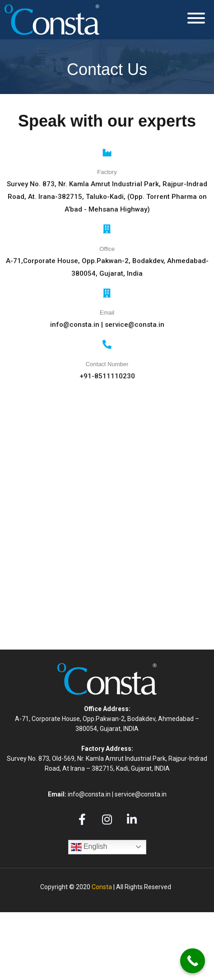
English (89, 847)
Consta (102, 887)
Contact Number (107, 364)
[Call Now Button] (193, 961)
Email (107, 313)
